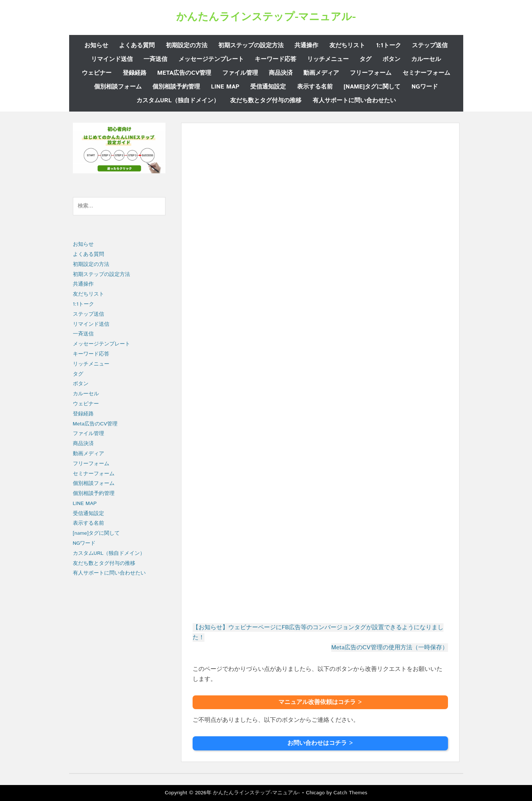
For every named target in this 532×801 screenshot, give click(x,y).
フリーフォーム (371, 73)
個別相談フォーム (118, 87)
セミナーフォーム (426, 73)
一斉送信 (155, 59)
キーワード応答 (275, 59)
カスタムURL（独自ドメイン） (178, 101)
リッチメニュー (328, 59)
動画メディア (321, 73)
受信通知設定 (268, 87)
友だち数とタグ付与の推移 (266, 101)
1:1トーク (388, 46)
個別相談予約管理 (176, 87)
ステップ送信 (430, 46)
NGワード (425, 87)
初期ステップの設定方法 (251, 46)
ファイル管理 (240, 73)
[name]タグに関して (372, 87)
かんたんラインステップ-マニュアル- (266, 17)
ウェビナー (97, 73)
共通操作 (306, 46)
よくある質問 (137, 46)
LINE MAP (225, 87)
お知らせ (96, 46)
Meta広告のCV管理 (184, 73)
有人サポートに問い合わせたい (354, 101)
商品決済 (281, 73)
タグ (365, 59)
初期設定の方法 (187, 46)
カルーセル (426, 59)
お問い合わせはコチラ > (320, 743)
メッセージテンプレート (211, 59)
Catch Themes (350, 793)
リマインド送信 (112, 59)
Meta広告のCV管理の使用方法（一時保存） (390, 648)
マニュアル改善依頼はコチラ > (320, 702)
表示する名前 (315, 87)
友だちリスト (347, 46)
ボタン (391, 59)
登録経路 (135, 73)
